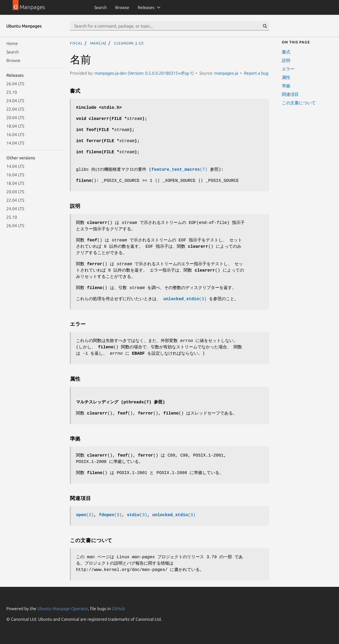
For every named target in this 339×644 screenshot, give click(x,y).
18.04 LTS (15, 126)
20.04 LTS (15, 118)
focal (76, 43)
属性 (286, 77)
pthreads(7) (137, 402)
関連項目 (290, 94)
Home (12, 43)
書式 (286, 52)
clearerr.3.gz (129, 43)
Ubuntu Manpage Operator (63, 609)
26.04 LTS (15, 84)
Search (101, 7)
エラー (288, 69)
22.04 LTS (15, 109)
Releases (146, 7)
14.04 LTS (15, 143)
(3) (185, 299)
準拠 (286, 86)
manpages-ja (226, 73)
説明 (286, 60)
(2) (85, 515)
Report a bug (256, 73)
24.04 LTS (15, 101)
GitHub (118, 609)
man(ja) (98, 43)
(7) (179, 170)
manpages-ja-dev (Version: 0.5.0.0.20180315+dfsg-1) (144, 73)
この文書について (299, 103)
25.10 (12, 92)
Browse (122, 7)
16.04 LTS (15, 134)
